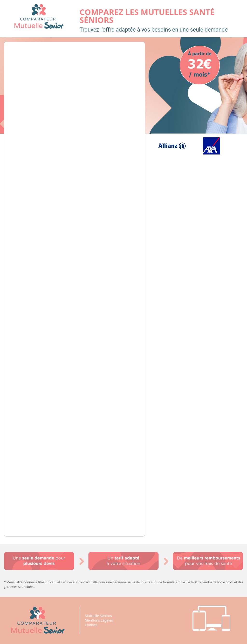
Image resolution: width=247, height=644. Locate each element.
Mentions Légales (99, 620)
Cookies (91, 625)
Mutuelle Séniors (98, 616)
